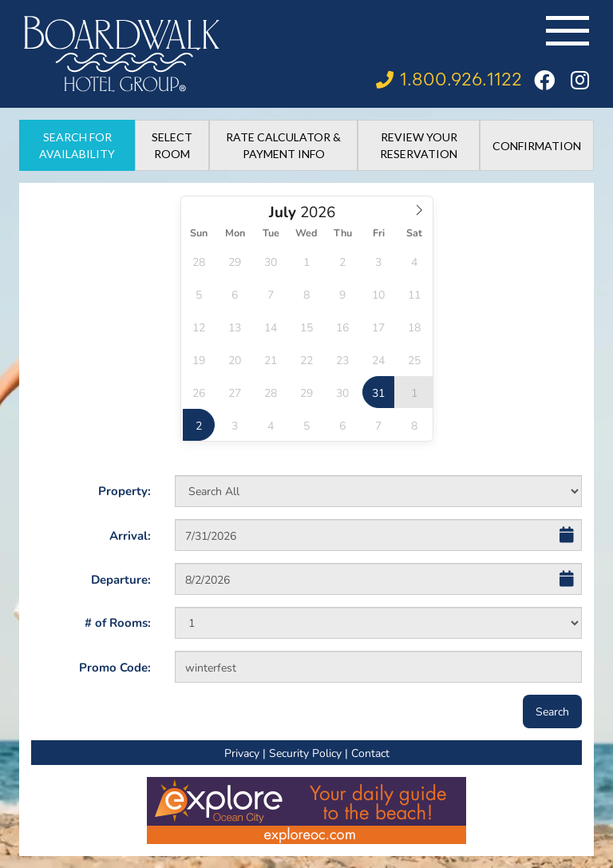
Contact (370, 753)
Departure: (121, 579)
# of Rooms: (118, 622)
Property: (125, 490)
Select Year (313, 201)
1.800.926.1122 (461, 79)
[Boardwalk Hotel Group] (122, 54)
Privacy (242, 753)
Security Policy (305, 753)
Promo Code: (115, 667)
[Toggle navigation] (568, 31)
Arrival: (130, 535)
